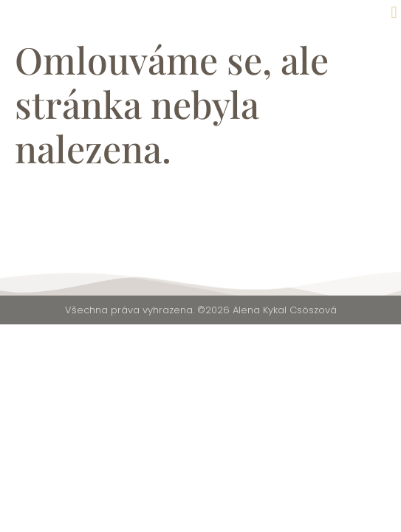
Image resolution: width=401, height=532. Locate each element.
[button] (394, 12)
